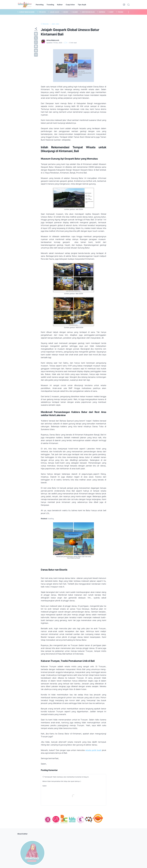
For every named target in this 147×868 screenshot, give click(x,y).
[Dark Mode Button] (124, 5)
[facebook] (36, 34)
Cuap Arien (70, 5)
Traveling (50, 5)
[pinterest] (36, 51)
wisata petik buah (93, 750)
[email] (36, 55)
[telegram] (36, 46)
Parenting (40, 5)
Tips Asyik (82, 5)
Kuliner (60, 5)
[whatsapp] (36, 42)
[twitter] (36, 38)
